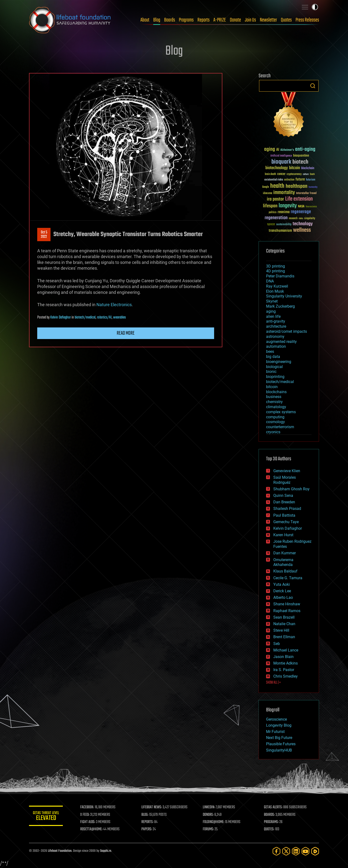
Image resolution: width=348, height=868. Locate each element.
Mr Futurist (275, 732)
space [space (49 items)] (271, 224)
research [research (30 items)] (293, 219)
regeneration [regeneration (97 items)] (276, 218)
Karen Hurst (283, 535)
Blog (157, 20)
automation (276, 346)
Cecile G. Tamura (288, 578)
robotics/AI (104, 318)
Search (313, 86)
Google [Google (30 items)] (266, 187)
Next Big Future (279, 738)
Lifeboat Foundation (60, 851)
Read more (126, 333)
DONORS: (208, 815)
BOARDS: (269, 815)
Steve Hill (281, 630)
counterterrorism (280, 427)
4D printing (275, 271)
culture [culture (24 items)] (306, 174)
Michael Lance (286, 650)
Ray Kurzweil (277, 286)
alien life (273, 316)
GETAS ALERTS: (273, 807)
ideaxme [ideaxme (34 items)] (268, 194)
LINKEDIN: (209, 807)
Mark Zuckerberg (280, 306)
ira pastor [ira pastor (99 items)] (275, 199)
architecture (276, 326)
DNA (270, 281)
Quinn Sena (283, 495)
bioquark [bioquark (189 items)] (281, 162)
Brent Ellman (284, 637)
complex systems (281, 412)
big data (273, 357)
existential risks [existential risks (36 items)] (274, 180)
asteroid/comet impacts (286, 331)
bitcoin (272, 387)
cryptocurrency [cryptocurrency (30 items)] (294, 174)
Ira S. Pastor (284, 670)
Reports (203, 20)
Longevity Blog (279, 725)
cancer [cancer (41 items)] (281, 174)
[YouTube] (305, 851)
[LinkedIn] (296, 851)
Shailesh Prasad (287, 509)
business (274, 397)
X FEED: (85, 815)
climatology (276, 407)
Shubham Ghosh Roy (291, 489)
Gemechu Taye (286, 522)
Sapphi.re (106, 851)
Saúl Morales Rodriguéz (285, 480)
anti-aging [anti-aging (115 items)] (305, 149)
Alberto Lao (283, 597)
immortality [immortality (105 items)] (284, 193)
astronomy (275, 336)
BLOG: (145, 815)
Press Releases (307, 20)
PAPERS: (147, 829)
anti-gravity (276, 321)
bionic (271, 372)
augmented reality (281, 342)
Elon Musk (275, 291)
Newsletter (268, 20)
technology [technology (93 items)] (303, 224)
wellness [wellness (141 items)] (302, 230)
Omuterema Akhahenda (283, 562)
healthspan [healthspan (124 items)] (297, 186)
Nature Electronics (114, 305)
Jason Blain (283, 657)
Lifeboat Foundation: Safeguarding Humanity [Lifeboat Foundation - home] (70, 20)
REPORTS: (147, 822)
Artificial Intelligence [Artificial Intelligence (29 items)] (281, 156)
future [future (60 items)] (300, 179)
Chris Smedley (286, 676)
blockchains (276, 392)
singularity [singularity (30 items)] (310, 219)
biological (274, 367)
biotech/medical (85, 318)
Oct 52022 (44, 235)
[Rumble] (315, 851)
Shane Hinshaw (287, 604)
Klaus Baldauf (285, 571)
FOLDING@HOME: (214, 822)
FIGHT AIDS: (88, 822)
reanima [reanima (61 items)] (284, 212)
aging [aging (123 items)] (270, 149)
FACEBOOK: (87, 807)
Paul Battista (284, 515)
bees (270, 351)
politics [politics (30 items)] (273, 213)
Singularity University (284, 296)
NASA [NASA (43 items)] (301, 207)
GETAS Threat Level (46, 817)
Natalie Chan (284, 624)
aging (271, 311)
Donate (235, 20)
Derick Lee (282, 591)
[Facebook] (276, 851)
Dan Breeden (284, 502)
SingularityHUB (279, 750)
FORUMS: (208, 829)
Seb (277, 644)
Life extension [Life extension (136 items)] (299, 199)
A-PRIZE (220, 20)
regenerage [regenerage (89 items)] (301, 212)
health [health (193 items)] (277, 186)
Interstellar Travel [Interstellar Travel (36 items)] (306, 193)
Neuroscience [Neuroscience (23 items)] (311, 207)
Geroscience (276, 719)
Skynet (272, 301)
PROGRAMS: (271, 822)
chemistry (274, 402)
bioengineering (279, 362)
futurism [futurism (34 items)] (311, 180)
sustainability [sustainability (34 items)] (284, 225)
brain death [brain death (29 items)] (270, 174)
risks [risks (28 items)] (301, 218)
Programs (186, 20)
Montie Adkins (286, 663)
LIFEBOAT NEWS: (152, 807)
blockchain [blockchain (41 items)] (308, 168)
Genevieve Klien (287, 471)
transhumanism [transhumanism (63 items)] (280, 231)
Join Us (250, 20)
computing (275, 417)
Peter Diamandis (280, 276)
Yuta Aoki (282, 584)
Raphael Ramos (287, 611)
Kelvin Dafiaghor (61, 318)
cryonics (273, 432)
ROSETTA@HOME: (91, 829)
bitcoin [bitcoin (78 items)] (294, 168)
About (145, 20)
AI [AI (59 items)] (278, 150)
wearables (120, 318)
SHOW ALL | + (273, 683)
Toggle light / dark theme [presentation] (315, 7)
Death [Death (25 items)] (312, 174)
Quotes (286, 20)
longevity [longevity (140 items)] (288, 206)
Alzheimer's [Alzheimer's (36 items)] (287, 150)
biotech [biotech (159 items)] (300, 162)
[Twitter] (286, 851)
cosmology (275, 422)
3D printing (275, 266)
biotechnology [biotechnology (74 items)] (277, 168)
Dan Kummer (285, 553)
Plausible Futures (281, 744)
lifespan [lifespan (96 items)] (270, 206)
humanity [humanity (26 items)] (313, 187)
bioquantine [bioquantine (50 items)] (301, 156)
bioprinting (275, 377)
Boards (170, 20)
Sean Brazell (284, 617)
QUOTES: (269, 829)
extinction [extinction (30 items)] (289, 180)
